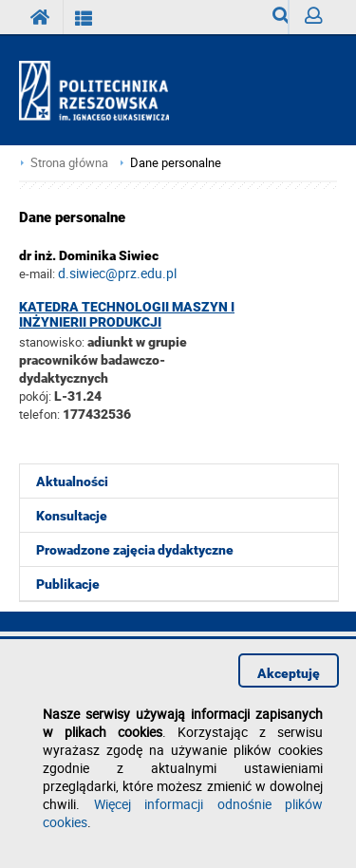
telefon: (39, 414)
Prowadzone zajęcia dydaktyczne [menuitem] (135, 550)
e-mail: (37, 274)
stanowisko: (52, 342)
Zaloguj (321, 20)
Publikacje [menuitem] (68, 584)
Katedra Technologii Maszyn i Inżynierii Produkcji (127, 314)
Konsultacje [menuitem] (72, 516)
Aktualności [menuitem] (72, 481)
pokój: (37, 396)
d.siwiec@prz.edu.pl (117, 273)
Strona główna (69, 163)
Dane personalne (176, 163)
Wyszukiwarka (281, 20)
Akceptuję (289, 673)
